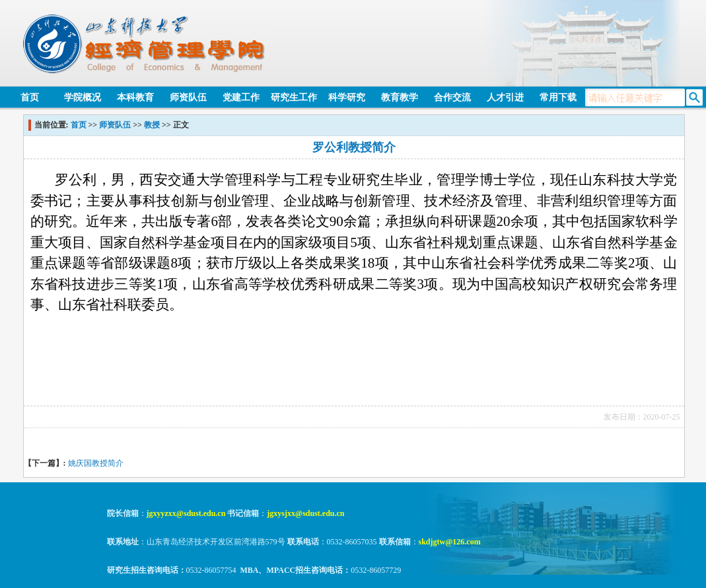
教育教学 (400, 97)
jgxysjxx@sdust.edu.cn (305, 513)
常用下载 (558, 97)
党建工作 (241, 97)
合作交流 (452, 97)
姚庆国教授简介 (96, 463)
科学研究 (347, 97)
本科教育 (135, 97)
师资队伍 (188, 97)
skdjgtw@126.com (450, 542)
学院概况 (83, 97)
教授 (152, 125)
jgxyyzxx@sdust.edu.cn (186, 513)
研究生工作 (294, 97)
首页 (30, 97)
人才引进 (505, 97)
